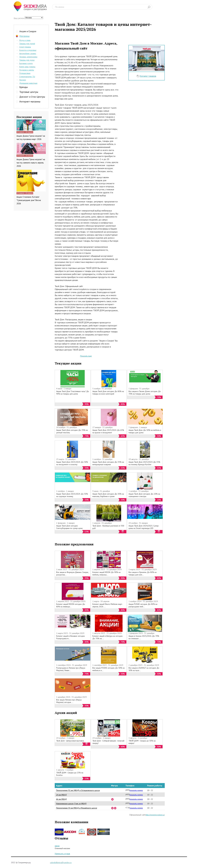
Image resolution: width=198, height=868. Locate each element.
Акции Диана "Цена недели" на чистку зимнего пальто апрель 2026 (31, 163)
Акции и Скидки (28, 31)
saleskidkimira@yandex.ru (61, 863)
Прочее (23, 80)
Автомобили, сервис (28, 53)
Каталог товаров (148, 76)
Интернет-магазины (30, 102)
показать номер (136, 790)
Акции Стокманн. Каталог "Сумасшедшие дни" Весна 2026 (29, 200)
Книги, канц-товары (27, 67)
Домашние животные (28, 83)
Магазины (24, 36)
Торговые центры (29, 92)
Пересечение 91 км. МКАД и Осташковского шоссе (78, 790)
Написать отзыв (62, 854)
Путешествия (25, 73)
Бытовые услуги (26, 63)
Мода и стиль (25, 40)
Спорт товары (25, 47)
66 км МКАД (61, 799)
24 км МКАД (61, 795)
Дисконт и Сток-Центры (32, 97)
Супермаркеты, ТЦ (27, 77)
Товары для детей (27, 44)
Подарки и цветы (27, 70)
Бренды (24, 87)
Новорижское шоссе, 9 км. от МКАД (71, 804)
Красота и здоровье (28, 50)
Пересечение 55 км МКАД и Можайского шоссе (77, 808)
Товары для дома (27, 60)
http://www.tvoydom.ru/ (155, 815)
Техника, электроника (28, 57)
